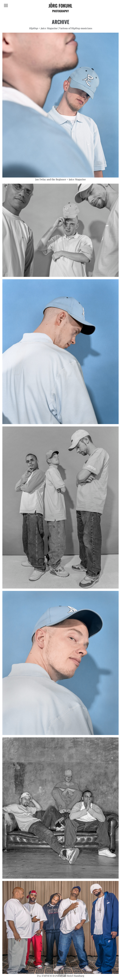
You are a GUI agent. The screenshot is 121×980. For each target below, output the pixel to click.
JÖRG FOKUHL (61, 8)
